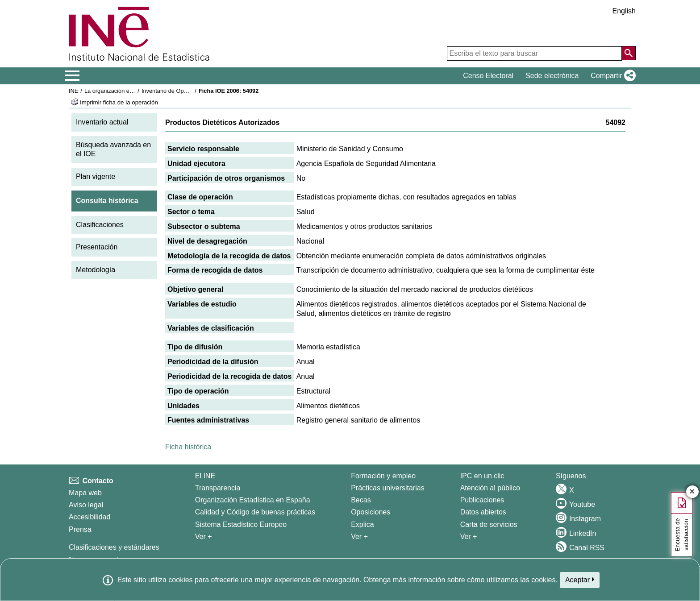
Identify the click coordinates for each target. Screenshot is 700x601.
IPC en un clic (482, 476)
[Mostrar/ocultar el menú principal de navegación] (73, 76)
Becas (361, 500)
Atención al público (490, 488)
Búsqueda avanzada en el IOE (113, 149)
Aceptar (580, 580)
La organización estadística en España (133, 91)
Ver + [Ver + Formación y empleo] (359, 537)
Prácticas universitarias (388, 488)
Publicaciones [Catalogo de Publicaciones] (482, 500)
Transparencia (218, 488)
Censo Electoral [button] (488, 76)
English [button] (624, 11)
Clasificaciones (100, 225)
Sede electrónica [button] (552, 76)
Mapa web (85, 493)
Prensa (80, 529)
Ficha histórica (188, 447)
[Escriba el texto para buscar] (534, 54)
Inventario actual (102, 122)
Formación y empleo (383, 476)
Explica (362, 524)
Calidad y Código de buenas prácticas (255, 512)
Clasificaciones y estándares (114, 547)
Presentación (97, 247)
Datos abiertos (483, 512)
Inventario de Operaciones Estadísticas (191, 91)
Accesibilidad (90, 517)
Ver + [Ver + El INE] (204, 537)
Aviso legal (86, 505)
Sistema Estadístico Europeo (241, 524)
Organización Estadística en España (253, 500)
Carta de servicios (489, 524)
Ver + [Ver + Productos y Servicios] (469, 537)
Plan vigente (96, 176)
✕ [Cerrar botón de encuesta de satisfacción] (692, 492)
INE (73, 91)
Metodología (96, 270)
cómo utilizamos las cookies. (512, 580)
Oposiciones (371, 512)
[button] (611, 76)
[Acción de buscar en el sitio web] (629, 53)
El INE (205, 476)
